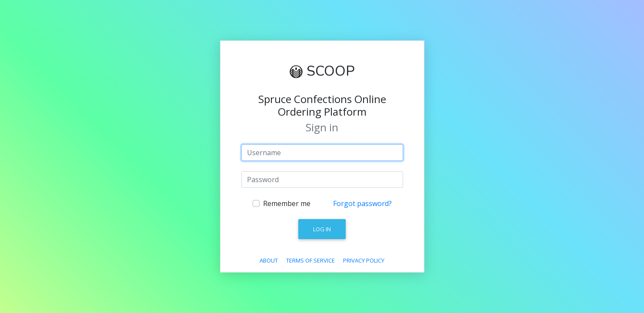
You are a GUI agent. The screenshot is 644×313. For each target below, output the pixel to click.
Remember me (287, 203)
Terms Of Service (310, 260)
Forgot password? (362, 203)
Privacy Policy (364, 260)
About (269, 260)
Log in (322, 229)
